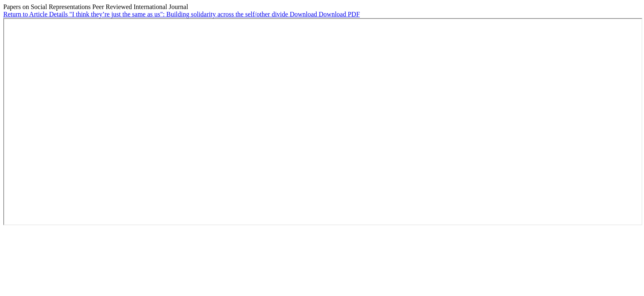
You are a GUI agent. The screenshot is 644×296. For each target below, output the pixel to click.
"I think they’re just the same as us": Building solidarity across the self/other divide (180, 14)
